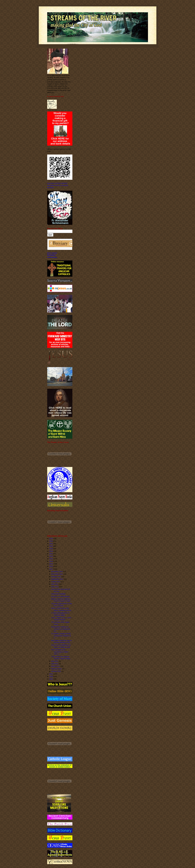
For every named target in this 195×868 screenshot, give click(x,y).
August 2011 (56, 582)
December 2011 (57, 571)
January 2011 (56, 671)
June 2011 (55, 587)
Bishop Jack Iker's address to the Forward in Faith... (61, 600)
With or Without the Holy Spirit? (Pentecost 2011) (61, 609)
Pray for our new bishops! (60, 596)
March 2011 (56, 666)
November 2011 (57, 574)
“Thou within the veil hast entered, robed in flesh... (61, 658)
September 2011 (57, 579)
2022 (51, 541)
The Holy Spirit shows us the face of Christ (62, 605)
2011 (51, 569)
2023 (51, 539)
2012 (51, 566)
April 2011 (55, 664)
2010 (51, 674)
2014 (51, 561)
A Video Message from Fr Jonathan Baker (60, 614)
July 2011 (55, 584)
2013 (51, 564)
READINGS (51, 255)
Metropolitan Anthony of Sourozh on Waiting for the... (61, 629)
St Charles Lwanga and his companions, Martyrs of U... (61, 636)
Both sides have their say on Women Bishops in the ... (62, 641)
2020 (51, 546)
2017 (51, 554)
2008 (51, 679)
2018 (51, 551)
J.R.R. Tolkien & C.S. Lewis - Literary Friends (62, 619)
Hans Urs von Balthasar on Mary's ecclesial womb (61, 646)
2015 (51, 559)
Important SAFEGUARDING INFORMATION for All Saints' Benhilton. (58, 185)
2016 (51, 556)
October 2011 (56, 577)
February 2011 (57, 669)
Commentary (52, 257)
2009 (51, 676)
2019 (51, 549)
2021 (51, 544)
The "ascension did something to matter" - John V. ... (60, 652)
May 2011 (55, 661)
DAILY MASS (52, 253)
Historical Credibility (58, 594)
